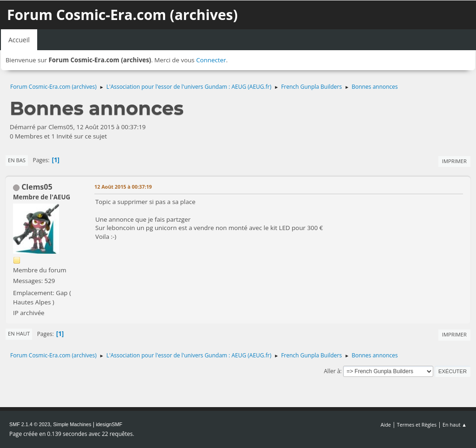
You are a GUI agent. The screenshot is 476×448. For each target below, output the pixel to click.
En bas (17, 160)
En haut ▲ (455, 425)
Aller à (332, 371)
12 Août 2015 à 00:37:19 (123, 187)
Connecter (211, 60)
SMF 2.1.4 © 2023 (30, 424)
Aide (386, 425)
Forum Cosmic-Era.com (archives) (122, 15)
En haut (19, 333)
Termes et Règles (417, 425)
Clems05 (37, 187)
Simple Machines (72, 424)
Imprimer (454, 161)
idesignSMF (109, 424)
